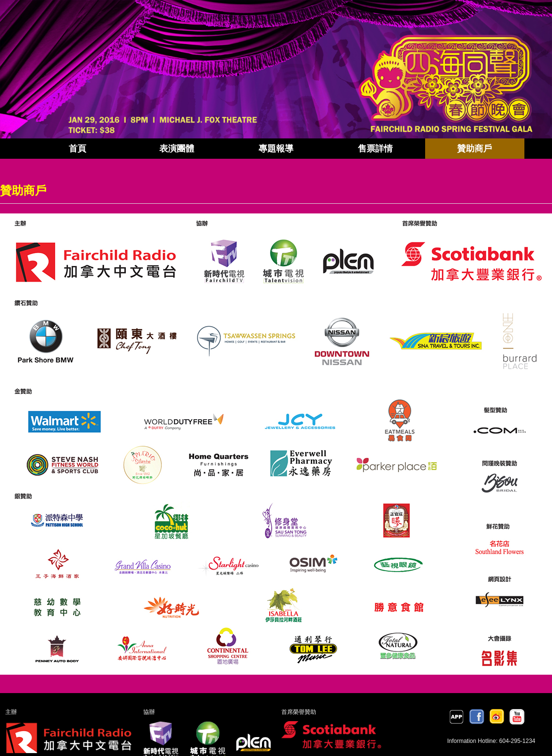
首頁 (77, 149)
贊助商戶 (475, 149)
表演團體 (177, 149)
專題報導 (276, 149)
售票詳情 (375, 149)
